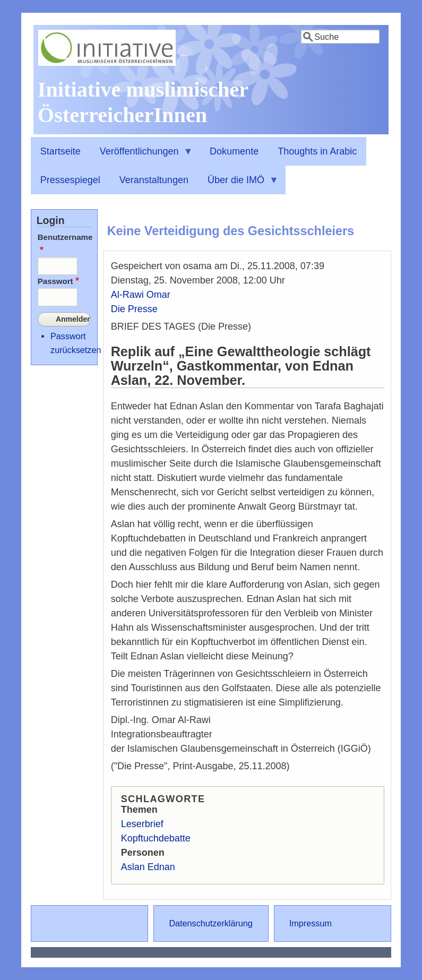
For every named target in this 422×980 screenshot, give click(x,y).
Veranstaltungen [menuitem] (154, 180)
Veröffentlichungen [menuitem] (142, 156)
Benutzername (65, 237)
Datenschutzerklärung (210, 923)
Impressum (311, 923)
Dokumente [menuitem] (234, 151)
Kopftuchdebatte (156, 838)
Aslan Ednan (148, 867)
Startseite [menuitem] (61, 151)
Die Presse (134, 309)
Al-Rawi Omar (141, 295)
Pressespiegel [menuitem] (70, 180)
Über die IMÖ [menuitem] (238, 185)
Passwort (55, 281)
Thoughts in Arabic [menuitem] (317, 151)
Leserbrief (142, 824)
